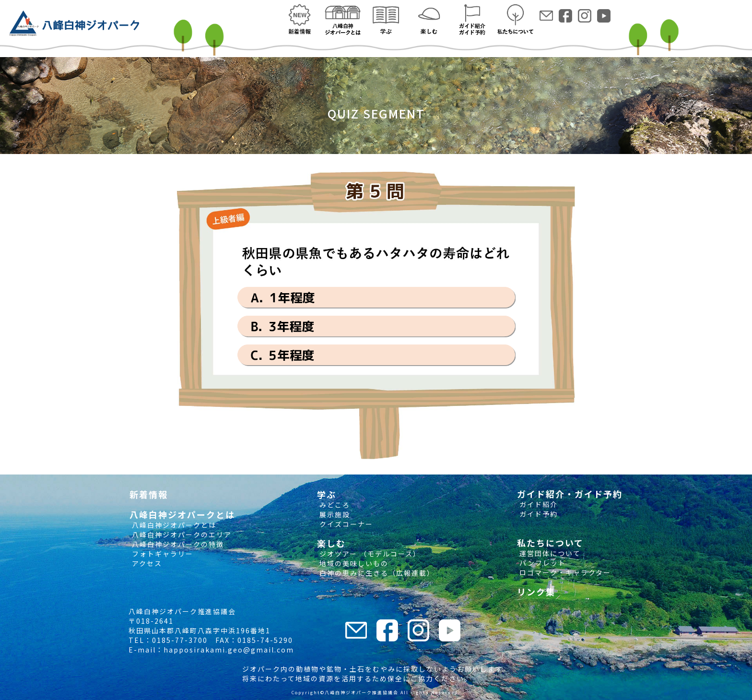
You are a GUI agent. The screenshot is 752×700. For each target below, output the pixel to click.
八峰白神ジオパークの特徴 (177, 544)
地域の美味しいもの (353, 563)
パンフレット (541, 563)
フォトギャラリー (161, 554)
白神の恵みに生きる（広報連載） (376, 573)
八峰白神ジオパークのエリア (181, 534)
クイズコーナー (345, 524)
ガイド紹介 (537, 504)
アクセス (146, 563)
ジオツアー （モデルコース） (369, 554)
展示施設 (334, 514)
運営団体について (549, 553)
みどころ (334, 505)
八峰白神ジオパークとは (173, 525)
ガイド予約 (537, 514)
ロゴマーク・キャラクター (564, 572)
